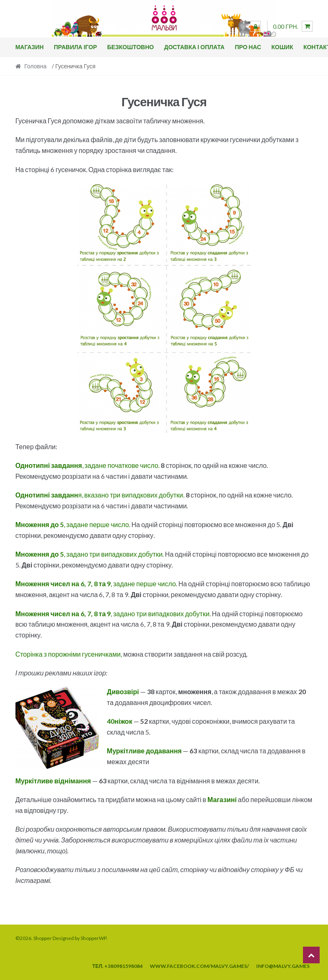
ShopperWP (93, 938)
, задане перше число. (73, 524)
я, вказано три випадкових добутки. (100, 495)
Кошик (282, 47)
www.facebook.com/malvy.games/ (199, 966)
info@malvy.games (283, 966)
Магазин (30, 47)
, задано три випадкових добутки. (90, 554)
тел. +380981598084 (117, 966)
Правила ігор (75, 47)
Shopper (43, 938)
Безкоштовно (131, 47)
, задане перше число (96, 584)
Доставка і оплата (194, 47)
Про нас (248, 47)
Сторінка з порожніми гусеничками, (69, 654)
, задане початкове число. (88, 465)
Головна (35, 66)
